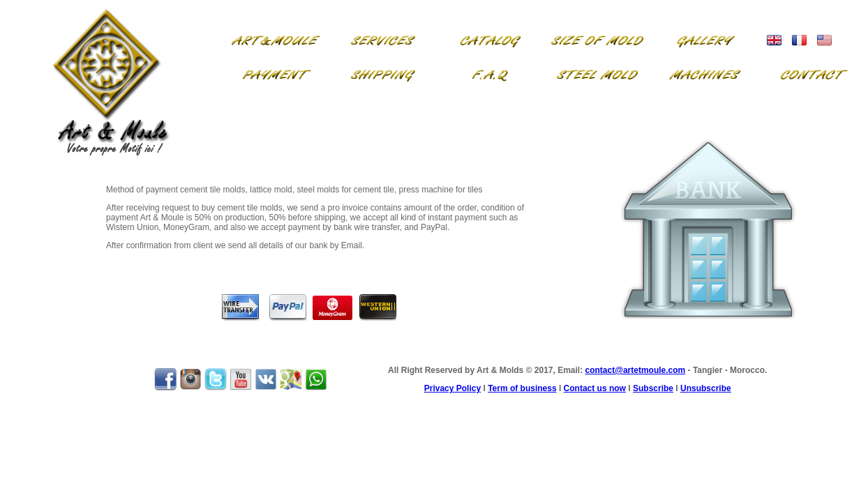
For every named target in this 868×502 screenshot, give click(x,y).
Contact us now (595, 388)
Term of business (522, 388)
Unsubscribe (706, 388)
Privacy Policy (452, 388)
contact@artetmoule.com (636, 370)
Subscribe (653, 388)
